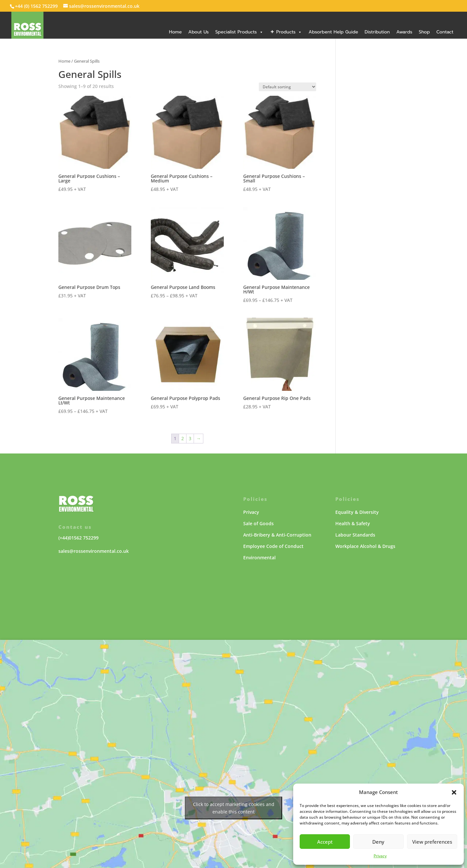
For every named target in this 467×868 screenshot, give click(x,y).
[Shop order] (287, 87)
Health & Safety (353, 523)
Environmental (259, 558)
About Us (198, 32)
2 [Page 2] (183, 438)
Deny (378, 842)
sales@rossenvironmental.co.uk (94, 551)
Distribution (377, 32)
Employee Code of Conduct (273, 546)
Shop (424, 32)
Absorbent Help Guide (333, 32)
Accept (325, 842)
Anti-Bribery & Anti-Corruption (277, 535)
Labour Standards (355, 535)
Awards (404, 32)
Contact (445, 32)
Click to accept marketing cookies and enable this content (234, 808)
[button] (454, 792)
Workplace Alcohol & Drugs (365, 546)
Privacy (380, 856)
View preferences (432, 842)
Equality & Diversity (357, 512)
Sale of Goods (258, 523)
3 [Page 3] (190, 438)
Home (175, 32)
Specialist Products (239, 32)
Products (289, 32)
